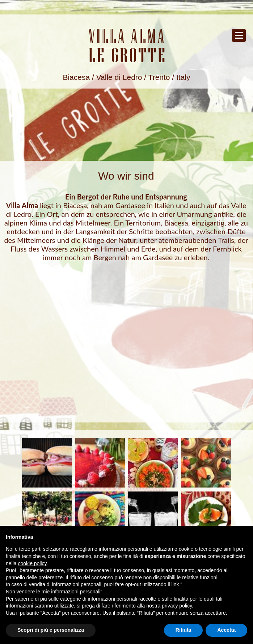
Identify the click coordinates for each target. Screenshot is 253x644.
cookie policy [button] (32, 563)
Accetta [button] (226, 630)
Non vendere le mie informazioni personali (53, 592)
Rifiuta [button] (184, 630)
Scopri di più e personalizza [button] (51, 630)
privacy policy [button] (177, 606)
